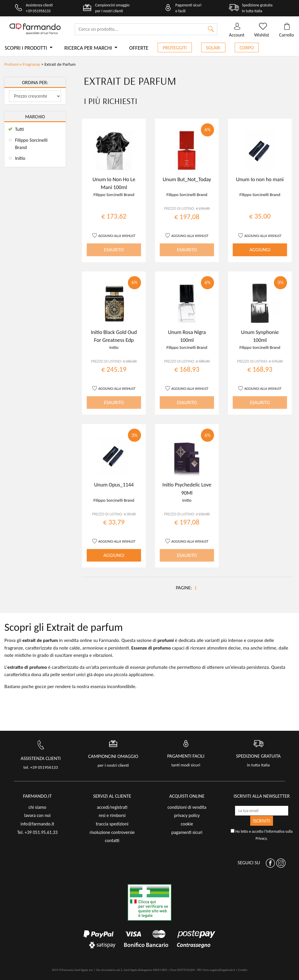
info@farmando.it (37, 824)
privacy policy (187, 815)
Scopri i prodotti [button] (26, 48)
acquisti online (187, 796)
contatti (112, 840)
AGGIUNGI (260, 250)
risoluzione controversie (112, 832)
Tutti (19, 129)
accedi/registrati (112, 807)
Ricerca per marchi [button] (89, 48)
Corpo (247, 48)
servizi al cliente (112, 796)
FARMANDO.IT (37, 796)
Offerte (139, 48)
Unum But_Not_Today (187, 179)
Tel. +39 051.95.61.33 (37, 832)
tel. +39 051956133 (41, 767)
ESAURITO (114, 250)
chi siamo (37, 807)
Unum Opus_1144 (114, 485)
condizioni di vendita (187, 807)
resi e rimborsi (112, 815)
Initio (20, 158)
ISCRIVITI (261, 821)
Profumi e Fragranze (22, 64)
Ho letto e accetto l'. (262, 835)
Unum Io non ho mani (260, 179)
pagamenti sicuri (187, 832)
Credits (242, 970)
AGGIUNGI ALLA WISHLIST (117, 236)
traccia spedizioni (112, 824)
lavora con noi (37, 815)
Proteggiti (175, 48)
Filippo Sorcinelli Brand (31, 144)
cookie (187, 824)
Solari (213, 48)
